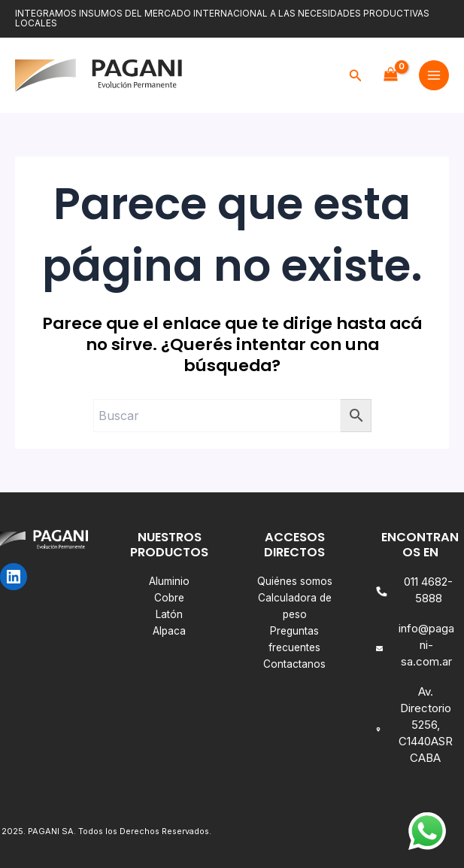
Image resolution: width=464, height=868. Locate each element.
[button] (356, 76)
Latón (169, 614)
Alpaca (169, 631)
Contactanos (294, 664)
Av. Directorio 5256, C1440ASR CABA (426, 725)
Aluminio (169, 581)
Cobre (169, 598)
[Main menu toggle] (434, 75)
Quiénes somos (295, 581)
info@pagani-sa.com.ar (426, 645)
